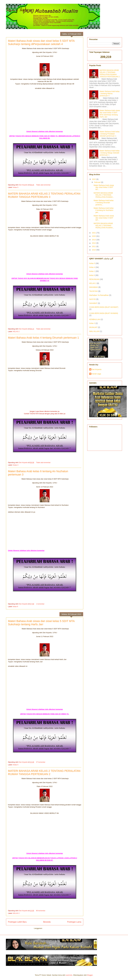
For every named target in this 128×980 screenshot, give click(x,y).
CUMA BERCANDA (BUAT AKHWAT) (104, 307)
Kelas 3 (92, 323)
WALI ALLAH (94, 331)
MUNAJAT (93, 327)
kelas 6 (15, 607)
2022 (94, 179)
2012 (94, 243)
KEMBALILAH (95, 319)
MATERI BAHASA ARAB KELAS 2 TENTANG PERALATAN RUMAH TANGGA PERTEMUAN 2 (44, 772)
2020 (94, 236)
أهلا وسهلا (16, 9)
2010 (94, 250)
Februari (97, 182)
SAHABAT (93, 303)
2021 (94, 233)
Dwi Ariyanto (97, 369)
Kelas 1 (92, 271)
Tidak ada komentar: (44, 185)
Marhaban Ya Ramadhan (99, 295)
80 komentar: (41, 911)
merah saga (96, 374)
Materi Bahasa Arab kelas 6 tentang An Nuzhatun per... (104, 210)
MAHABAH (94, 287)
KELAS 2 (16, 331)
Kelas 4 (16, 465)
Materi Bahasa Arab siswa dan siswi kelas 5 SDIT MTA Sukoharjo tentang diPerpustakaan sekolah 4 (41, 42)
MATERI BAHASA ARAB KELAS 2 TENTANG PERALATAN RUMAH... (104, 195)
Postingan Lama (74, 922)
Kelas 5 (16, 187)
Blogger (90, 975)
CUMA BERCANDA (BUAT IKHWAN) (104, 313)
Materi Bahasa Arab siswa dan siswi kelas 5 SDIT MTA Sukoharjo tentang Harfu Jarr (41, 623)
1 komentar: (41, 604)
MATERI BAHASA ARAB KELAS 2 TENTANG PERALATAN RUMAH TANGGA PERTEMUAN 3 (44, 195)
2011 (94, 246)
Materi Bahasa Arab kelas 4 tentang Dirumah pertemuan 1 (43, 338)
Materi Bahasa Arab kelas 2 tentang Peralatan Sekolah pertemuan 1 (110, 134)
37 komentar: (41, 762)
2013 (94, 240)
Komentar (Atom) (49, 928)
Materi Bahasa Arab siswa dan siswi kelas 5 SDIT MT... (104, 187)
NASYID (92, 299)
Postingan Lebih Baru (17, 922)
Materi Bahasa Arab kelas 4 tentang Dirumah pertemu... (104, 203)
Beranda (47, 922)
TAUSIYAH (93, 291)
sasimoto (69, 975)
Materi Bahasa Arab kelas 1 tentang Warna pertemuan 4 (110, 94)
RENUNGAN (94, 279)
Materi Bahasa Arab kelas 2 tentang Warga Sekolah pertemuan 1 (110, 153)
